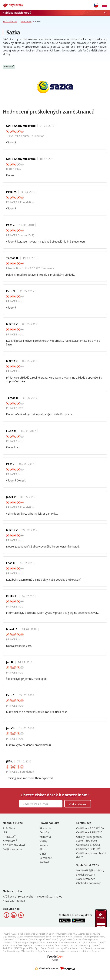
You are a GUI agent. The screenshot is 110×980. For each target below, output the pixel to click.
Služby (43, 841)
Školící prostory (86, 875)
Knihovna (45, 837)
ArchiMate (10, 841)
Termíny (44, 832)
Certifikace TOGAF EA (90, 828)
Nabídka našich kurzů (55, 13)
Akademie (45, 828)
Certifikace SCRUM (88, 849)
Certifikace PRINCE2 (89, 832)
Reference (46, 858)
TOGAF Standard (14, 845)
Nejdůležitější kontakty (90, 870)
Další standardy (12, 849)
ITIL (5, 832)
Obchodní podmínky (88, 883)
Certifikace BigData (88, 845)
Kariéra (44, 845)
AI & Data (9, 828)
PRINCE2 (9, 67)
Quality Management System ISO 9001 (89, 839)
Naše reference (86, 879)
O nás (43, 854)
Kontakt (44, 862)
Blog (42, 849)
